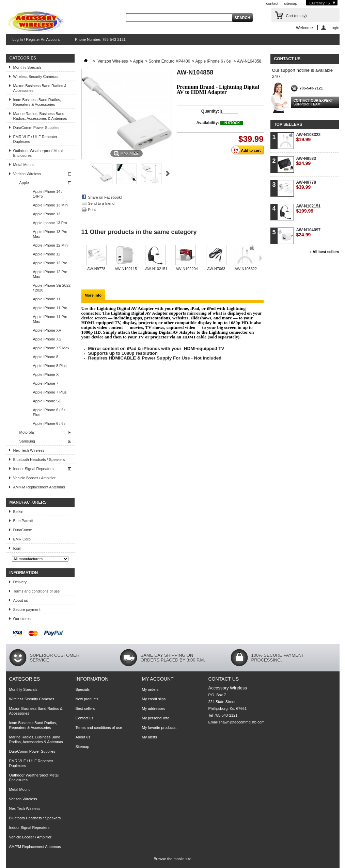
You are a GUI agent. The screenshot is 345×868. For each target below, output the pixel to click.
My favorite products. (159, 728)
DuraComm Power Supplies (36, 128)
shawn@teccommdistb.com (242, 722)
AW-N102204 (186, 269)
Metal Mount (24, 165)
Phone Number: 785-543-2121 (100, 39)
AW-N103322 (246, 269)
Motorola (27, 432)
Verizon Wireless (27, 174)
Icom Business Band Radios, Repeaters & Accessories (37, 102)
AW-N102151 (156, 269)
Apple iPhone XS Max (51, 348)
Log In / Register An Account (36, 39)
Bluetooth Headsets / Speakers (39, 460)
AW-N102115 (126, 269)
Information (24, 573)
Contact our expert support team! (313, 102)
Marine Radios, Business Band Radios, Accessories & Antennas (40, 116)
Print (92, 210)
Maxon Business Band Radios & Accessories (40, 88)
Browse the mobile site (172, 859)
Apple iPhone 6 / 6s (49, 423)
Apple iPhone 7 (46, 383)
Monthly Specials (27, 67)
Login (334, 28)
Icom (17, 548)
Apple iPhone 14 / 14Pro (48, 194)
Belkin (18, 512)
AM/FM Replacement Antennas (39, 487)
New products (87, 699)
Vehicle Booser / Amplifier (35, 478)
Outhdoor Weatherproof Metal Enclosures (38, 153)
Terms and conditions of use (37, 591)
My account (158, 679)
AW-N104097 (309, 232)
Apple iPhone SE (47, 401)
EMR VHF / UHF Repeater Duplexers (35, 139)
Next (168, 173)
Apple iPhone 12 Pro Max (50, 274)
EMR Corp (22, 539)
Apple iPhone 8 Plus (50, 366)
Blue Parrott (23, 521)
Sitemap (82, 747)
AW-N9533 (306, 161)
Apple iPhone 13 (47, 214)
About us (21, 600)
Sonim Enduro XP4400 (169, 61)
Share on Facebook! (105, 197)
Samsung (27, 441)
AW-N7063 (216, 269)
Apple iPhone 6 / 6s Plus (49, 412)
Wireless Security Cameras (36, 77)
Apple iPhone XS (47, 339)
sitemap (291, 3)
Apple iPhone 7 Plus (50, 392)
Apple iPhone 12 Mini (51, 245)
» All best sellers (324, 252)
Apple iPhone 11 (47, 299)
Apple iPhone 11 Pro (50, 308)
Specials (83, 689)
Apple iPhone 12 (47, 254)
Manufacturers (28, 502)
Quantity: (210, 111)
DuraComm (23, 530)
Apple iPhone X (46, 374)
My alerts (150, 737)
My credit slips (154, 699)
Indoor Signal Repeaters (34, 469)
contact (272, 3)
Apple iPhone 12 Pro (50, 263)
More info (93, 295)
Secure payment (27, 610)
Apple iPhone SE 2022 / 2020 (52, 288)
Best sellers (85, 708)
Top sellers (288, 124)
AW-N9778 (96, 269)
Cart (296, 16)
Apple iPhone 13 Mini (51, 205)
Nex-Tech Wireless (29, 450)
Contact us (85, 718)
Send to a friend (101, 203)
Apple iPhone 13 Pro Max (50, 234)
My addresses (154, 708)
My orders (150, 689)
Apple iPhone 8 (46, 357)
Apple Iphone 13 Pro (50, 223)
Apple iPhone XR (47, 330)
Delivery (20, 582)
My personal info (156, 718)
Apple (24, 183)
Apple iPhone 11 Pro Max (50, 319)
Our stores (22, 619)
